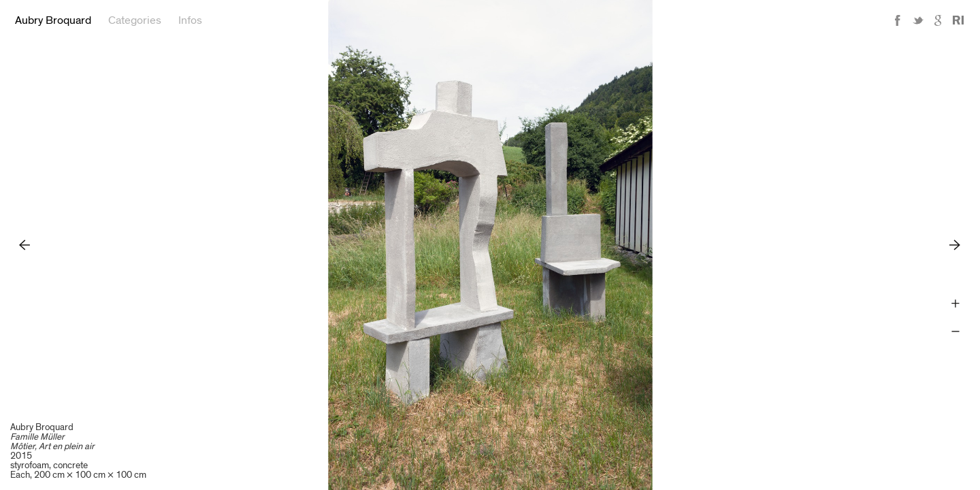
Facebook (898, 21)
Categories (135, 20)
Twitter (918, 21)
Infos (190, 20)
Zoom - (955, 332)
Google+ (938, 21)
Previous (25, 245)
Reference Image (958, 21)
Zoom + (955, 304)
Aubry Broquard (53, 20)
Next (955, 245)
